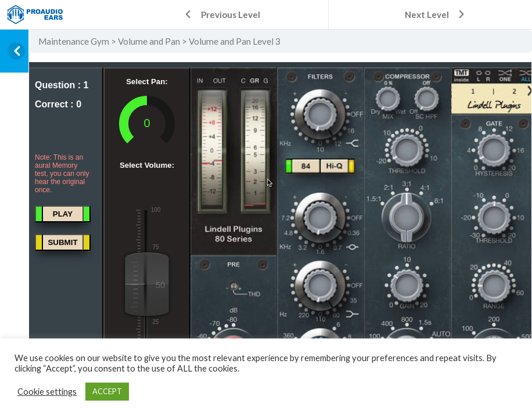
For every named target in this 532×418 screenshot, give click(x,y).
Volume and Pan (149, 41)
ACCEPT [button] (107, 391)
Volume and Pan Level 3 (235, 41)
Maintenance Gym (74, 41)
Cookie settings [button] (47, 392)
